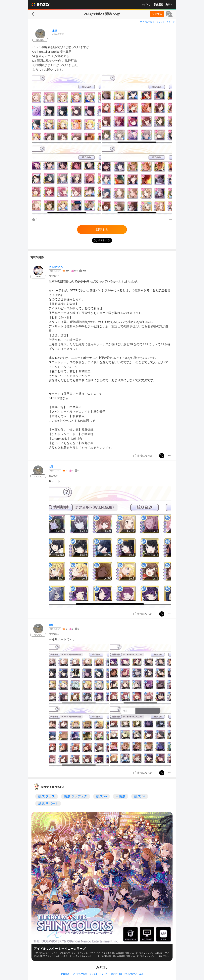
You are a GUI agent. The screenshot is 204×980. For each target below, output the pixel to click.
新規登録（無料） (163, 5)
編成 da (140, 796)
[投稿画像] (67, 109)
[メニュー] (170, 220)
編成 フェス (47, 796)
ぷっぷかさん (56, 267)
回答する (102, 229)
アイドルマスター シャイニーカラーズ (157, 22)
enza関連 (65, 974)
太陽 (55, 31)
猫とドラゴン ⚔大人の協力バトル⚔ (127, 974)
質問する (157, 14)
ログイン (147, 5)
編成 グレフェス (76, 796)
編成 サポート (48, 803)
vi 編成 (121, 796)
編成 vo (102, 796)
